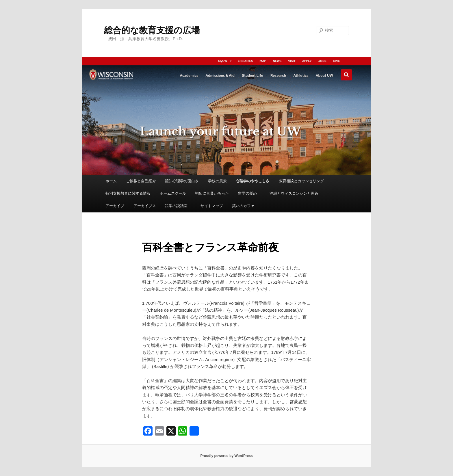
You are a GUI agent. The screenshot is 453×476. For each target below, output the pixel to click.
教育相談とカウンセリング (301, 181)
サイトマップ (212, 206)
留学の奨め (249, 193)
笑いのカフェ (243, 206)
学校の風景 (217, 181)
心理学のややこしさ (253, 181)
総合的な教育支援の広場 (152, 30)
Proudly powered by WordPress (226, 456)
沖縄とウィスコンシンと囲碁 (294, 193)
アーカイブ (115, 206)
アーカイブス (145, 206)
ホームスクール (173, 193)
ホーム (111, 181)
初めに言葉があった (212, 193)
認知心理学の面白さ (182, 181)
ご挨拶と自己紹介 (141, 181)
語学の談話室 (178, 206)
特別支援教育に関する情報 (128, 193)
